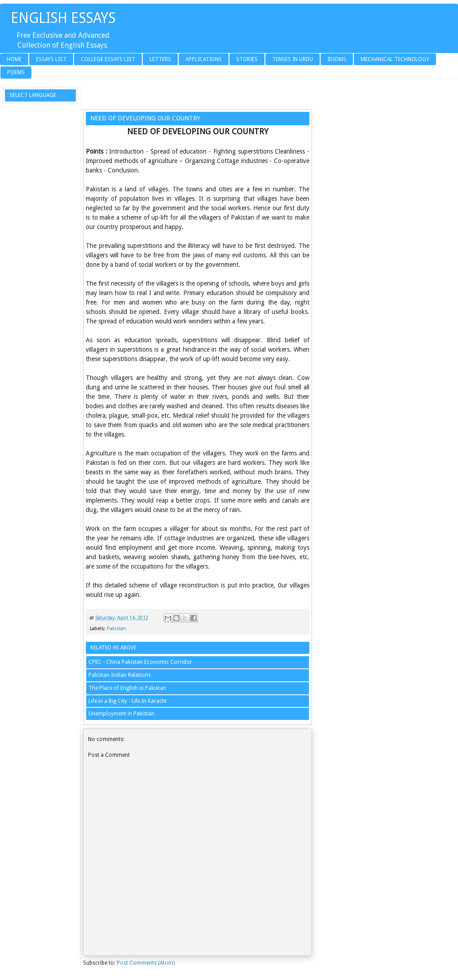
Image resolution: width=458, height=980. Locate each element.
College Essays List (108, 59)
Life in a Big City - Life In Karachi (128, 701)
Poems (16, 72)
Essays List (51, 59)
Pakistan (117, 629)
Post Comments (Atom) (146, 963)
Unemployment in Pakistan (121, 714)
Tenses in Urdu (293, 59)
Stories (247, 59)
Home (14, 59)
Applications (204, 59)
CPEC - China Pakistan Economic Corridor (140, 662)
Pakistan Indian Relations (120, 675)
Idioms (337, 59)
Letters (160, 59)
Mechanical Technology (395, 59)
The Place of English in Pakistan (127, 688)
